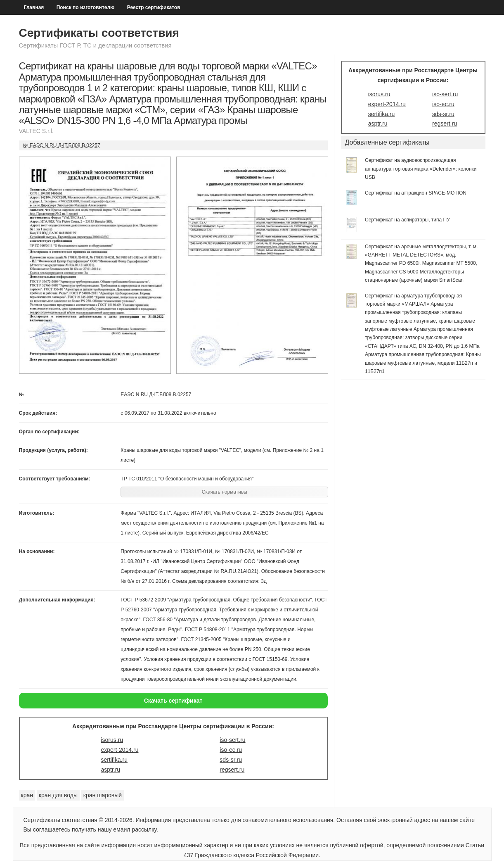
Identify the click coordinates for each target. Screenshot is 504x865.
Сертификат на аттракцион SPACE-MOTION (416, 193)
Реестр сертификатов (154, 7)
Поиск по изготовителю (86, 7)
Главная (34, 7)
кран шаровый (103, 795)
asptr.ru (110, 770)
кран (27, 795)
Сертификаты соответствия (99, 33)
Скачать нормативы (225, 492)
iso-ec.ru (231, 750)
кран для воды (58, 795)
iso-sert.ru (232, 740)
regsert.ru (232, 770)
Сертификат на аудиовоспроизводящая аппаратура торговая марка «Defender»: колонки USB (421, 169)
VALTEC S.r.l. (36, 131)
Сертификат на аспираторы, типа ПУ (407, 220)
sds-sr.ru (231, 760)
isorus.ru (112, 740)
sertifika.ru (114, 760)
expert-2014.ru (119, 750)
